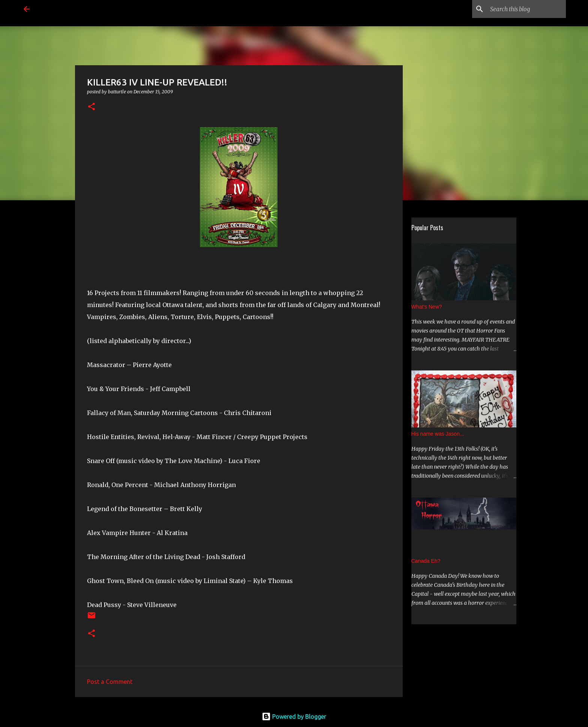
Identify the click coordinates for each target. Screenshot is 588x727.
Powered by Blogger (294, 717)
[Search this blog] (526, 9)
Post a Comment (110, 682)
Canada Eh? (426, 561)
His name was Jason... (438, 434)
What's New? (427, 307)
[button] (91, 107)
